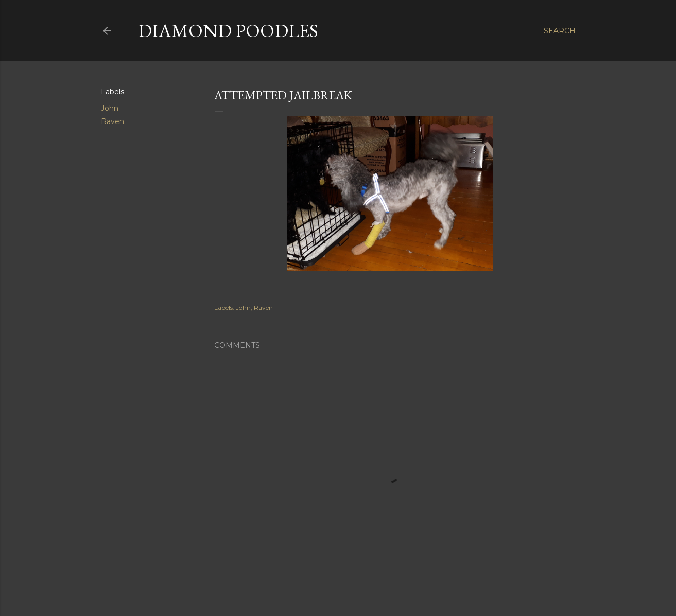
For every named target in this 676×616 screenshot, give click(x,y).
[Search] (560, 31)
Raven (112, 121)
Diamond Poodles (228, 31)
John (110, 108)
